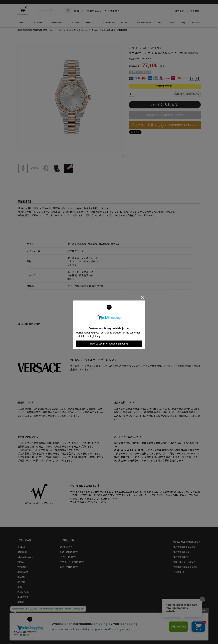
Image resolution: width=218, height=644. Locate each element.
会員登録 (193, 11)
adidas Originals (56, 23)
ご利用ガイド (113, 11)
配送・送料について (69, 552)
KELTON (21, 582)
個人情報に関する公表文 (184, 547)
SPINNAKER (107, 23)
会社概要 (177, 572)
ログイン (177, 11)
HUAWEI (124, 23)
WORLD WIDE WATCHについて (187, 542)
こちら (189, 416)
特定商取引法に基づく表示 (185, 567)
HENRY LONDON (143, 23)
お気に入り (94, 11)
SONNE (21, 602)
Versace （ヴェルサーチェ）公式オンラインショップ (70, 30)
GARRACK (36, 23)
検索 (68, 11)
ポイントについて (68, 557)
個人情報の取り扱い (182, 552)
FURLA (74, 23)
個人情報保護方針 (181, 557)
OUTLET (195, 23)
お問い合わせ (56, 630)
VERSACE (90, 23)
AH (159, 23)
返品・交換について (69, 567)
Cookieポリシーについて (185, 562)
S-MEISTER (23, 597)
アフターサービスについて (72, 562)
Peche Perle (23, 592)
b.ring (183, 23)
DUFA (172, 23)
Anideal (20, 23)
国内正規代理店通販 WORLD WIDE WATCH (33, 30)
